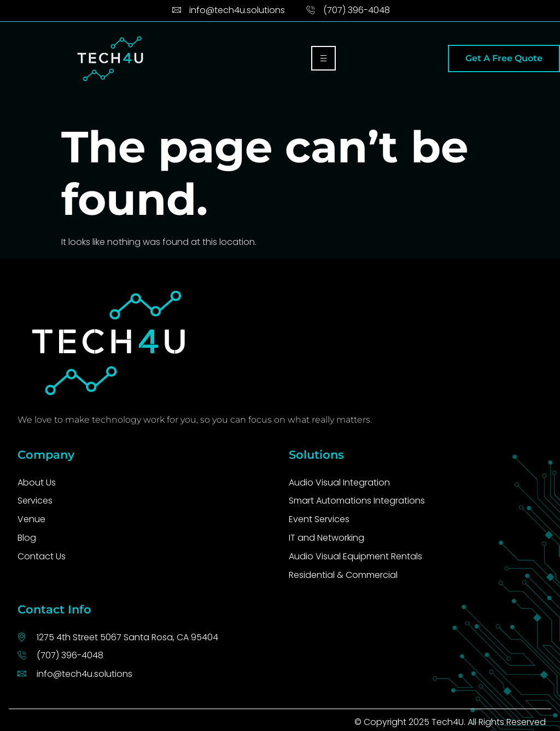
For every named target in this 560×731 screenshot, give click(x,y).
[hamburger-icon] (323, 58)
